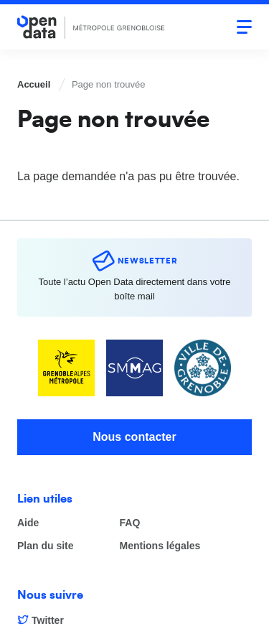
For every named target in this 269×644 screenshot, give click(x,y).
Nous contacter (134, 437)
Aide (28, 523)
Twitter (48, 620)
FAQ (130, 523)
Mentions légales (160, 546)
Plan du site (46, 546)
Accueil (34, 84)
